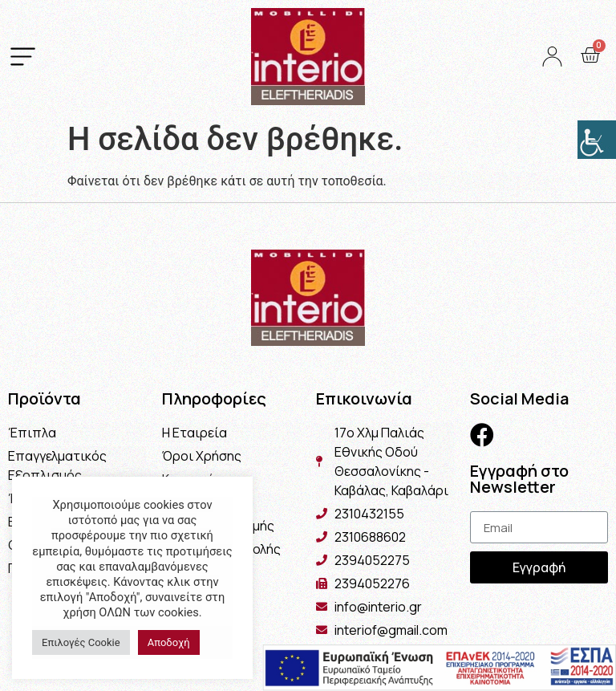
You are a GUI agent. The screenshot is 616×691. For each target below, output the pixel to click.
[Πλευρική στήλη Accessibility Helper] (597, 140)
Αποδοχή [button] (169, 642)
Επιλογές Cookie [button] (81, 642)
